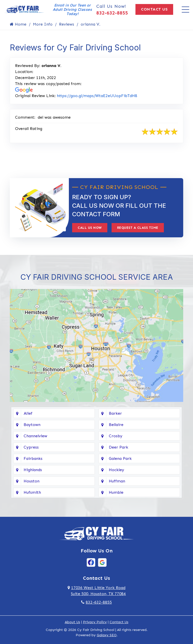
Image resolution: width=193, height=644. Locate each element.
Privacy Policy (95, 622)
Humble (116, 492)
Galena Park (120, 458)
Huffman (117, 481)
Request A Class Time (138, 228)
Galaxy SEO (107, 635)
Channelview (35, 436)
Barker (115, 413)
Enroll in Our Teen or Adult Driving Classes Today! (73, 9)
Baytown (32, 425)
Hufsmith (32, 492)
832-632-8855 (112, 13)
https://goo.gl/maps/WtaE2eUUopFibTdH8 (97, 96)
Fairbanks (33, 458)
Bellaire (116, 425)
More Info (43, 24)
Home (18, 24)
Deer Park (118, 447)
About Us (73, 622)
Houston (32, 481)
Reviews (67, 24)
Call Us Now (90, 228)
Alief (28, 413)
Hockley (116, 470)
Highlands (33, 470)
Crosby (116, 436)
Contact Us (154, 9)
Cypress (31, 447)
